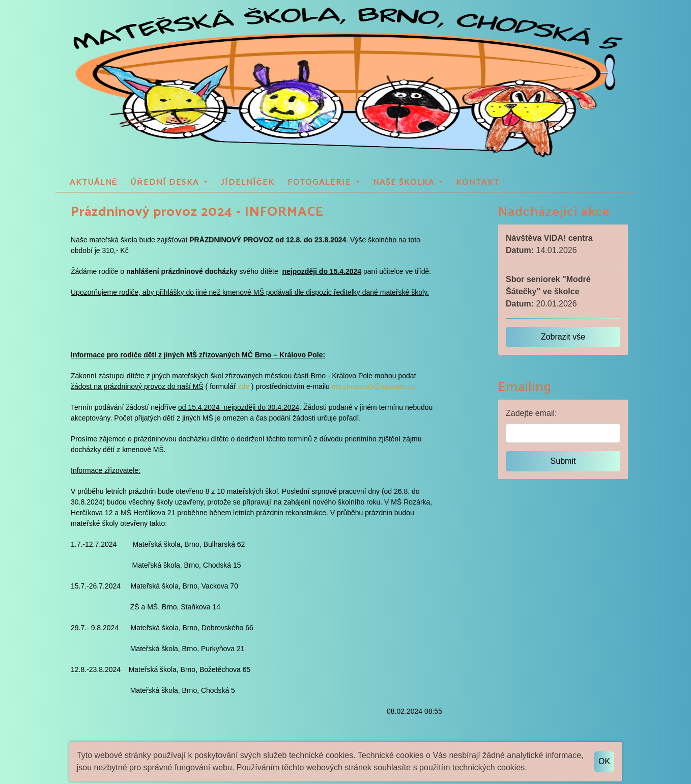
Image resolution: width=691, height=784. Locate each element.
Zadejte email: (531, 413)
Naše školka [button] (405, 182)
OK (604, 761)
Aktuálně (94, 182)
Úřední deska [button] (166, 182)
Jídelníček (248, 182)
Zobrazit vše (563, 337)
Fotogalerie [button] (321, 182)
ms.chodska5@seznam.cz (373, 386)
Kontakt (478, 182)
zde (243, 386)
